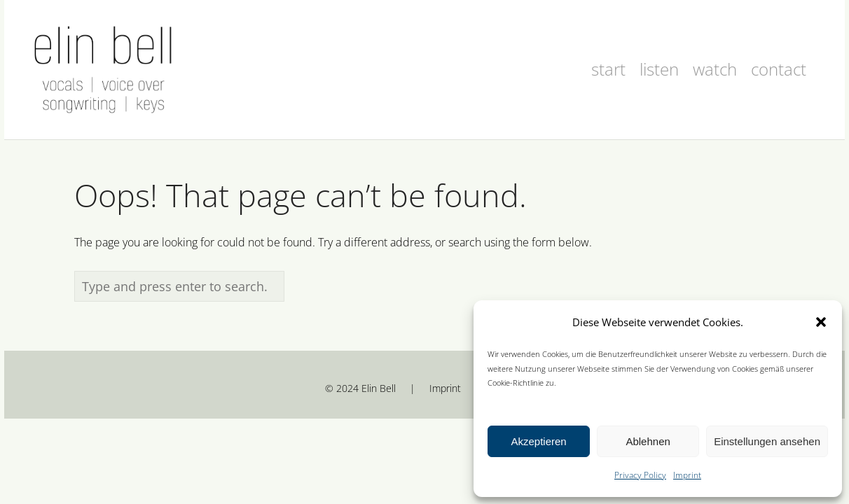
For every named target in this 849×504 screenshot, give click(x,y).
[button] (821, 322)
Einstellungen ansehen (767, 441)
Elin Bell (379, 388)
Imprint (687, 475)
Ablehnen (648, 441)
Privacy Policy (640, 475)
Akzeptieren (538, 441)
